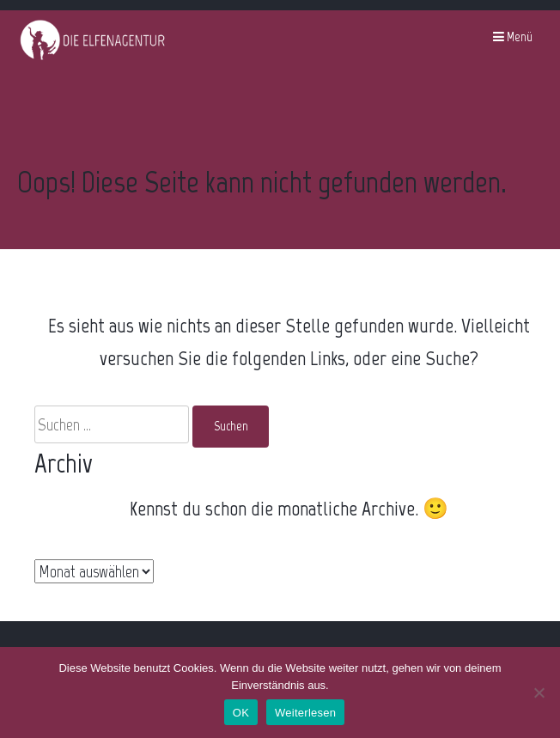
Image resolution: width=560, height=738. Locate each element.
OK (241, 713)
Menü (513, 37)
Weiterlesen (305, 713)
